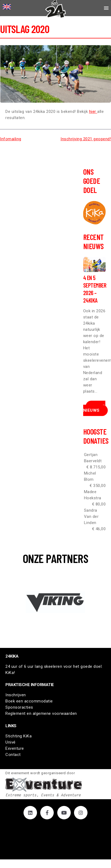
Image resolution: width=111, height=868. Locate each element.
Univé (11, 742)
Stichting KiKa (18, 736)
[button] (55, 602)
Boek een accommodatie (29, 701)
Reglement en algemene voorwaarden (41, 713)
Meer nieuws (94, 408)
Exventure (15, 748)
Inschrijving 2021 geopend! (86, 139)
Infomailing (11, 139)
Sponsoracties (19, 707)
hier (93, 112)
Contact (13, 755)
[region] (55, 602)
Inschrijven (16, 695)
